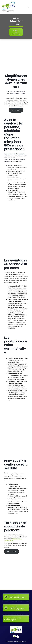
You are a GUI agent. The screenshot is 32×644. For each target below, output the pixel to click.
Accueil (15, 30)
